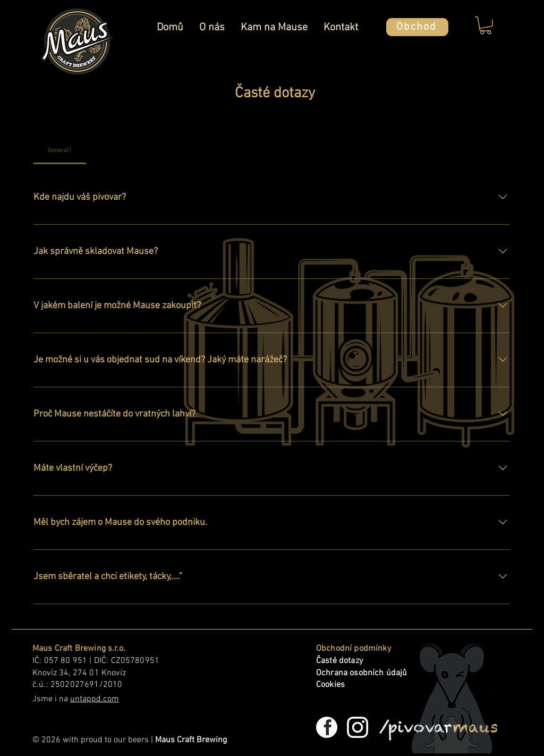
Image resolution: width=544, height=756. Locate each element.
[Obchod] (417, 27)
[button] (486, 26)
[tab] (60, 150)
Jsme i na (76, 699)
